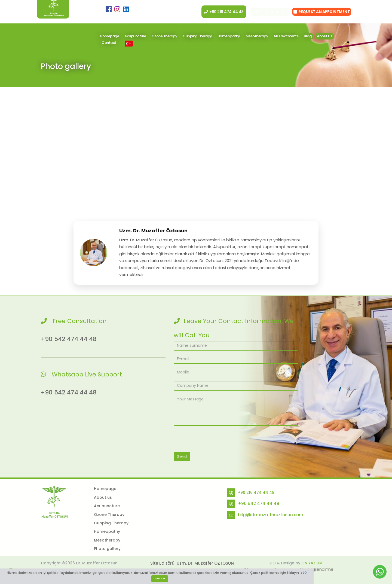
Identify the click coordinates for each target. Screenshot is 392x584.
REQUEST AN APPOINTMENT (322, 12)
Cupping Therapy (197, 36)
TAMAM (160, 579)
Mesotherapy (257, 36)
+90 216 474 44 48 (217, 12)
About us (103, 497)
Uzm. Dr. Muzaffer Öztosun (153, 231)
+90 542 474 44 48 (266, 12)
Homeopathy (229, 36)
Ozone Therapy (165, 36)
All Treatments (286, 36)
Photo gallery (107, 549)
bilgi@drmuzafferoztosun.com (271, 515)
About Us (324, 36)
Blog (308, 36)
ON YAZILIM (312, 563)
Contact (109, 43)
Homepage (109, 36)
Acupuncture (135, 36)
